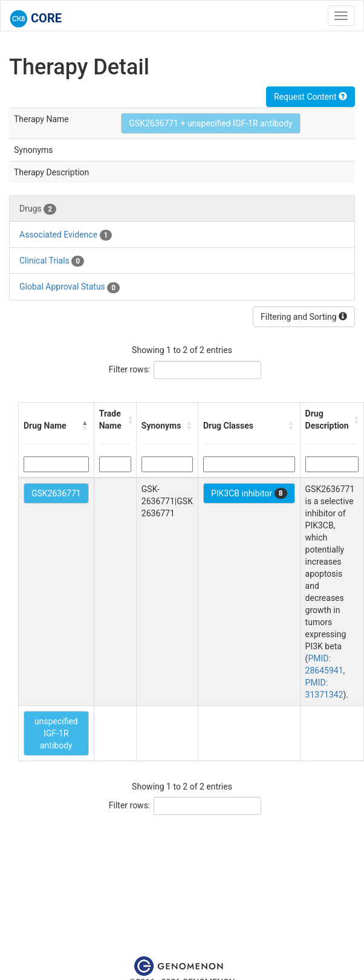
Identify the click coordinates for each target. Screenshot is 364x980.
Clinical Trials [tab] (52, 261)
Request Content (310, 97)
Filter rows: (130, 369)
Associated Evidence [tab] (66, 235)
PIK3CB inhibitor (249, 493)
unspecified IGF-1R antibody (56, 733)
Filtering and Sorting (304, 317)
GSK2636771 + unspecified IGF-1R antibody (210, 123)
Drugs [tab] (38, 209)
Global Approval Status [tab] (70, 287)
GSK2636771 (56, 493)
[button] (85, 426)
